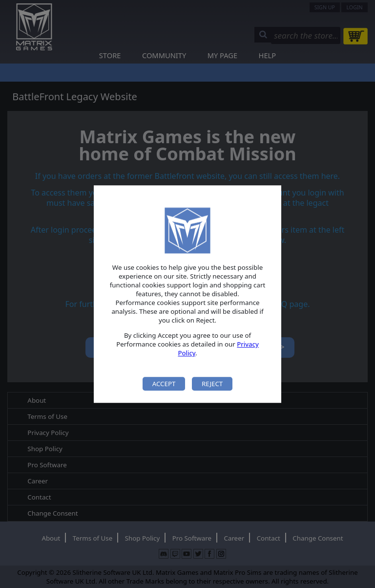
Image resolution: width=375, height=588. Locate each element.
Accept (164, 384)
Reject (212, 384)
